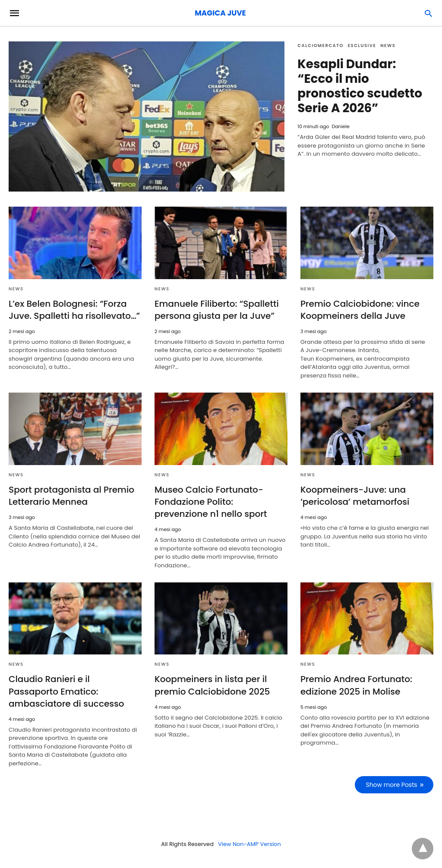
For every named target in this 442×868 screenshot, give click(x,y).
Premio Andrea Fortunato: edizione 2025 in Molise (356, 685)
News (388, 46)
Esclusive (362, 46)
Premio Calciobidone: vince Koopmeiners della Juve (360, 310)
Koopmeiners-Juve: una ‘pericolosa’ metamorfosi (355, 496)
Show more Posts (392, 784)
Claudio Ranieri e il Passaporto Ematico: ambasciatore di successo (75, 691)
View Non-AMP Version (249, 844)
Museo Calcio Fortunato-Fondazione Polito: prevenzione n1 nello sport (211, 502)
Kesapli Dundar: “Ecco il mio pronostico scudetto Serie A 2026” (360, 86)
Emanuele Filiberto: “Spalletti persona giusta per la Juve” (216, 310)
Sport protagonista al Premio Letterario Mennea (71, 496)
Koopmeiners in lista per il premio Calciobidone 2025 (212, 685)
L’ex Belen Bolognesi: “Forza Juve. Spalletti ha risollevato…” (74, 310)
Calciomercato (320, 46)
